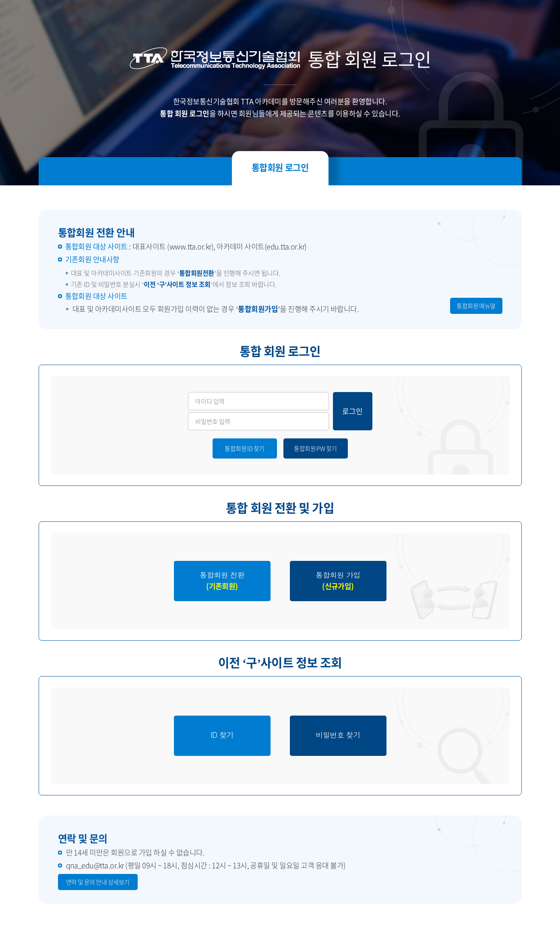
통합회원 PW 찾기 (315, 448)
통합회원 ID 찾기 (245, 448)
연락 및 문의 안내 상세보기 (98, 882)
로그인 (352, 411)
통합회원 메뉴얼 (476, 306)
